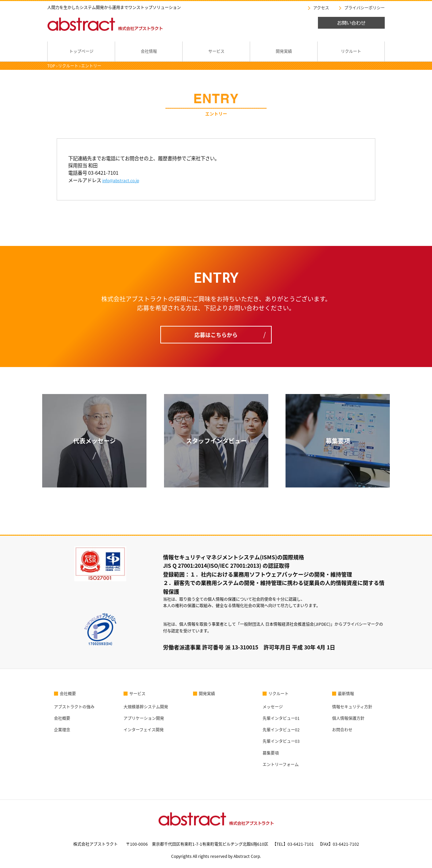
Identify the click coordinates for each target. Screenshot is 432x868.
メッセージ (273, 707)
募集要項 (271, 753)
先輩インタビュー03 (281, 741)
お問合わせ (342, 730)
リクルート (351, 51)
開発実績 (284, 51)
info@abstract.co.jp (121, 180)
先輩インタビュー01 (281, 718)
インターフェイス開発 (144, 730)
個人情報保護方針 (348, 718)
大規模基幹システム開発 (146, 707)
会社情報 (149, 51)
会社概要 (68, 694)
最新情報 (346, 694)
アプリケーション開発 (144, 718)
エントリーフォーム (281, 764)
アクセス (321, 8)
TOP (51, 66)
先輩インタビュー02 (281, 730)
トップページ (81, 51)
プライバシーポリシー (364, 8)
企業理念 (62, 730)
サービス (216, 51)
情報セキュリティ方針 (352, 707)
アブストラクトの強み (74, 707)
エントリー (91, 66)
